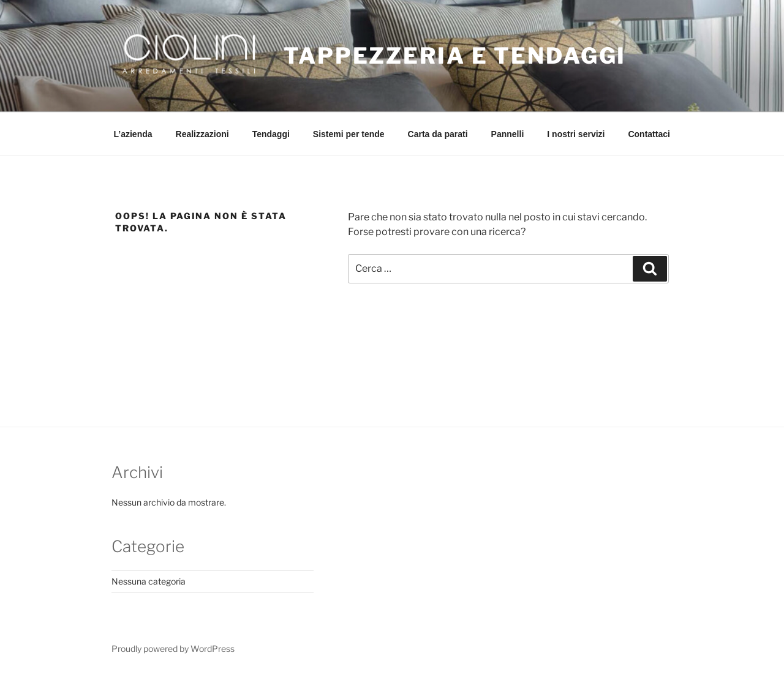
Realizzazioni (202, 134)
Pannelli (508, 134)
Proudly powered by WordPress (173, 649)
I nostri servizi (576, 134)
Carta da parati (438, 134)
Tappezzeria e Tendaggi (455, 56)
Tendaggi (271, 134)
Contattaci (649, 134)
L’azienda (133, 134)
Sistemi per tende (349, 134)
